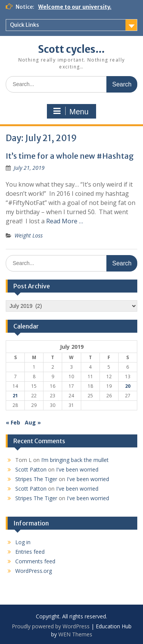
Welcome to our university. (75, 7)
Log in (23, 542)
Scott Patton (31, 469)
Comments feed (35, 561)
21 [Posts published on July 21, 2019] (15, 396)
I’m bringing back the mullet (75, 460)
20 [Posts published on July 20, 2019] (128, 386)
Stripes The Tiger (36, 479)
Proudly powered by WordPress (51, 626)
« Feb (13, 422)
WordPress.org (34, 571)
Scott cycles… (71, 49)
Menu (71, 111)
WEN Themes (75, 634)
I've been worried (77, 469)
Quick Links (24, 25)
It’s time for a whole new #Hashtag (70, 156)
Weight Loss (29, 235)
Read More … (65, 221)
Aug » (33, 422)
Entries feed (30, 552)
